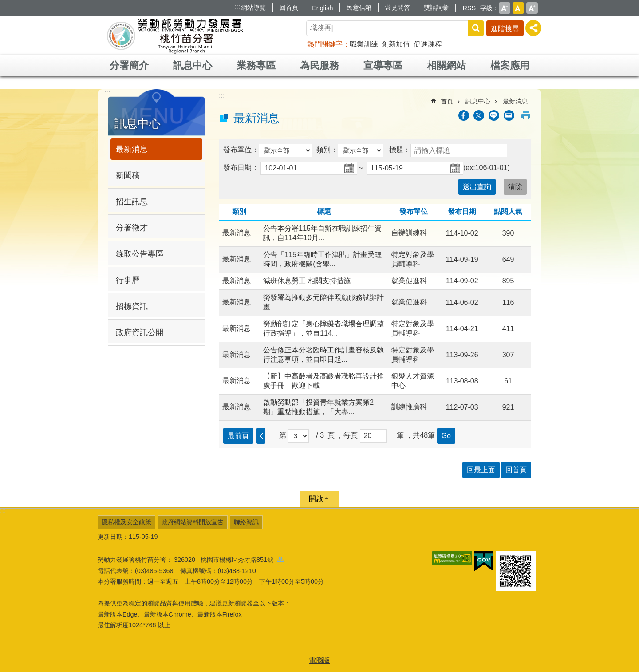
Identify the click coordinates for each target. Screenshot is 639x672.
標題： (400, 150)
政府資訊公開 (140, 332)
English (322, 8)
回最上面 (481, 470)
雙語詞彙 (436, 8)
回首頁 (289, 8)
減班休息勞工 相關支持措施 (307, 281)
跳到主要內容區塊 (5, 5)
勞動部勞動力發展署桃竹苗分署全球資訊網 (175, 36)
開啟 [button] (316, 499)
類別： (327, 150)
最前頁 (238, 436)
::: (237, 7)
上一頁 (261, 436)
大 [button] (532, 8)
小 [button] (505, 8)
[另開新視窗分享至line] (494, 115)
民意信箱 (359, 8)
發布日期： (241, 168)
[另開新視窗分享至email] (509, 115)
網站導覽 (253, 8)
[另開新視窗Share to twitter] (479, 115)
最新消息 (132, 149)
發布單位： (241, 150)
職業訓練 (364, 44)
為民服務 (319, 65)
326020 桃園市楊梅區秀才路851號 (229, 560)
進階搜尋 (505, 29)
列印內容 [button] (526, 115)
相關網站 (446, 65)
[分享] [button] (533, 28)
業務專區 (256, 65)
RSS (469, 8)
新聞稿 (128, 175)
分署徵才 (132, 228)
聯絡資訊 (246, 522)
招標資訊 (132, 306)
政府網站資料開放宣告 (193, 522)
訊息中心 (193, 65)
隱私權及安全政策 (126, 522)
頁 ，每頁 (343, 435)
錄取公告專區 (140, 254)
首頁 (447, 101)
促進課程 (428, 44)
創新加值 (396, 44)
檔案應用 (510, 65)
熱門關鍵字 (325, 44)
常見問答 (398, 8)
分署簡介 (129, 65)
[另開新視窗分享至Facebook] (464, 115)
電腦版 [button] (319, 660)
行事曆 (128, 280)
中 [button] (518, 8)
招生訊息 (132, 202)
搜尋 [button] (476, 28)
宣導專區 (383, 65)
